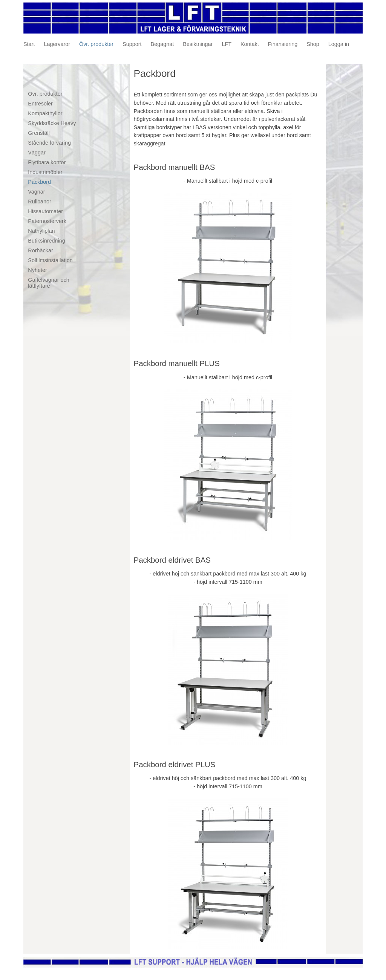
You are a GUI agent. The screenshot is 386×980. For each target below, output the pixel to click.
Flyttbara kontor (47, 162)
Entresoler (40, 104)
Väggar (37, 153)
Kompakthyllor (45, 113)
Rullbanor (40, 201)
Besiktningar (198, 44)
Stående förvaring (49, 143)
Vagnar (36, 192)
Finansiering (283, 44)
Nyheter (37, 270)
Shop (313, 44)
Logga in (339, 44)
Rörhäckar (40, 250)
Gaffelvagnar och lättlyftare (48, 283)
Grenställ (39, 133)
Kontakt (250, 44)
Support (132, 44)
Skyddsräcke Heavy (52, 123)
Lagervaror (57, 44)
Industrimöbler (45, 172)
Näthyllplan (41, 231)
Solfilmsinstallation (50, 260)
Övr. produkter (96, 44)
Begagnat (162, 44)
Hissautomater (45, 211)
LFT (227, 44)
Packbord (39, 182)
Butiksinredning (46, 241)
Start (29, 44)
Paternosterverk (47, 221)
